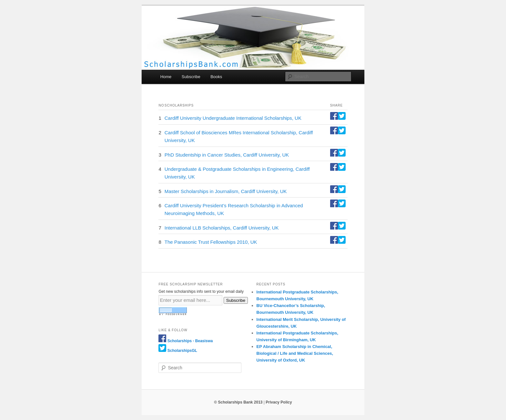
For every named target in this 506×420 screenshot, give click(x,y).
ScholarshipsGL (182, 351)
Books (216, 77)
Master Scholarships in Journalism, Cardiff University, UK (226, 191)
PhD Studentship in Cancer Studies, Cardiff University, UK (227, 155)
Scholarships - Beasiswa (190, 341)
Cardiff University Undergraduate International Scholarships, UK (233, 118)
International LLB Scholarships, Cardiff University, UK (222, 228)
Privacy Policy (279, 402)
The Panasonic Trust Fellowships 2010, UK (211, 242)
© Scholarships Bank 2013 (238, 402)
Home (166, 77)
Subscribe (191, 77)
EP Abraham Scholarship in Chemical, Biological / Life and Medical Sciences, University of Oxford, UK (295, 353)
